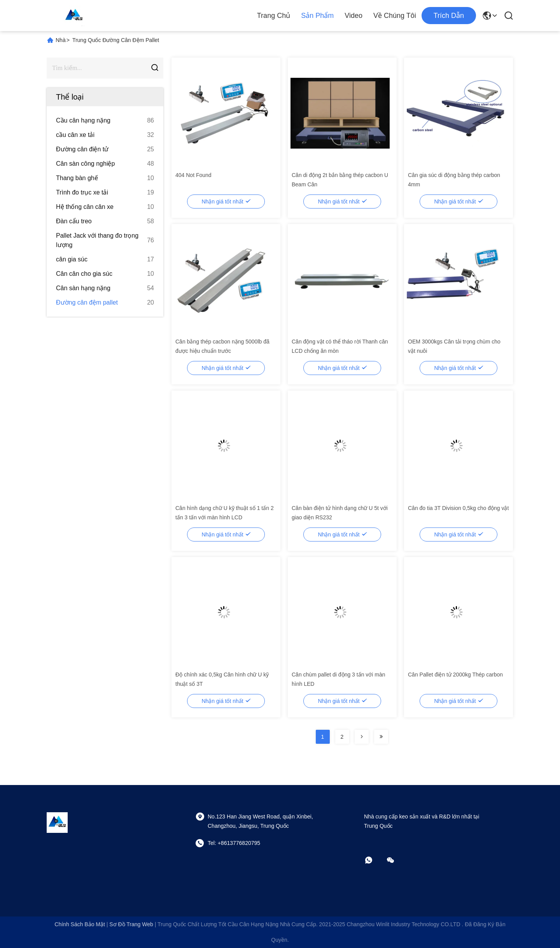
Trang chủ (274, 16)
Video (353, 16)
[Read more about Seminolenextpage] (362, 737)
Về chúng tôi (395, 16)
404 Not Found (193, 175)
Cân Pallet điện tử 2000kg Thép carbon (455, 675)
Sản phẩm (317, 16)
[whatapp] (374, 860)
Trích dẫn (449, 16)
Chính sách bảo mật (80, 924)
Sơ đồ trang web (131, 924)
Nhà (61, 40)
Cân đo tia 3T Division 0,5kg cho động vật (458, 508)
